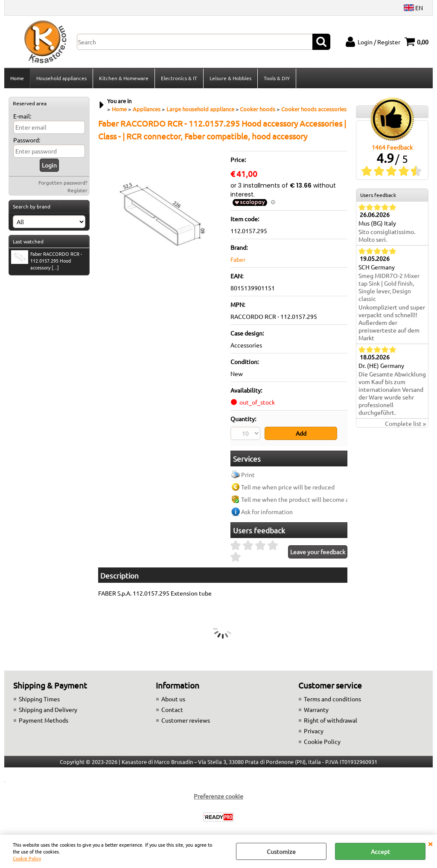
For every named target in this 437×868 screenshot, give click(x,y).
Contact (172, 709)
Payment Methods (44, 720)
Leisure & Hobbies (230, 78)
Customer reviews (186, 720)
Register (77, 190)
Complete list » (405, 423)
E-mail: (22, 116)
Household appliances (61, 78)
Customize (281, 851)
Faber (238, 259)
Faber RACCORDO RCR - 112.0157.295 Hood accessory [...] (47, 260)
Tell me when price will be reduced (288, 487)
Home (17, 78)
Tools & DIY (277, 78)
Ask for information (267, 512)
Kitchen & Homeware (124, 78)
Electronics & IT (179, 78)
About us (173, 699)
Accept (380, 851)
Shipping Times (39, 699)
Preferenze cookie (218, 796)
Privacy (314, 731)
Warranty (316, 709)
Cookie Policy (27, 858)
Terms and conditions (332, 699)
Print (248, 475)
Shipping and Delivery (48, 709)
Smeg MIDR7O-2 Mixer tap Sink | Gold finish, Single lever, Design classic (389, 287)
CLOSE (430, 843)
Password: (27, 140)
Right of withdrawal (331, 720)
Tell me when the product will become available (305, 499)
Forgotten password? (63, 182)
